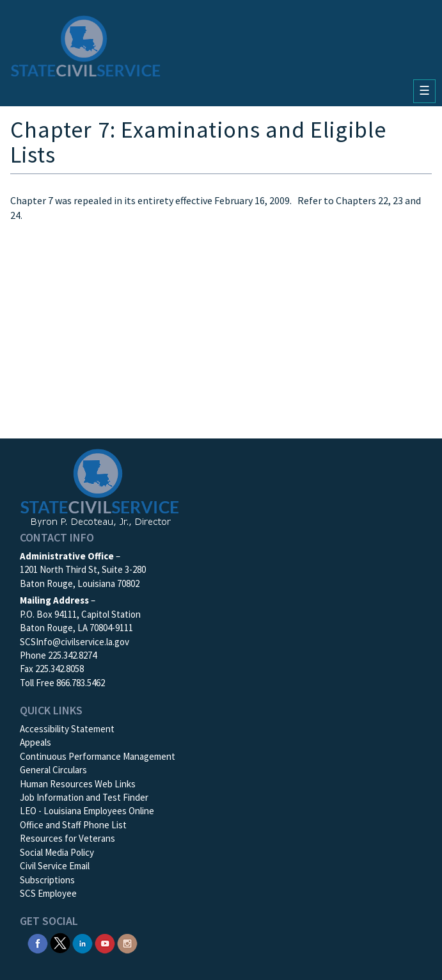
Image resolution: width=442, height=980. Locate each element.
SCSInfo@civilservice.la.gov (75, 642)
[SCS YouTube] (105, 942)
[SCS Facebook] (38, 942)
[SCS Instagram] (127, 942)
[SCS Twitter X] (60, 942)
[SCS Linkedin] (83, 942)
